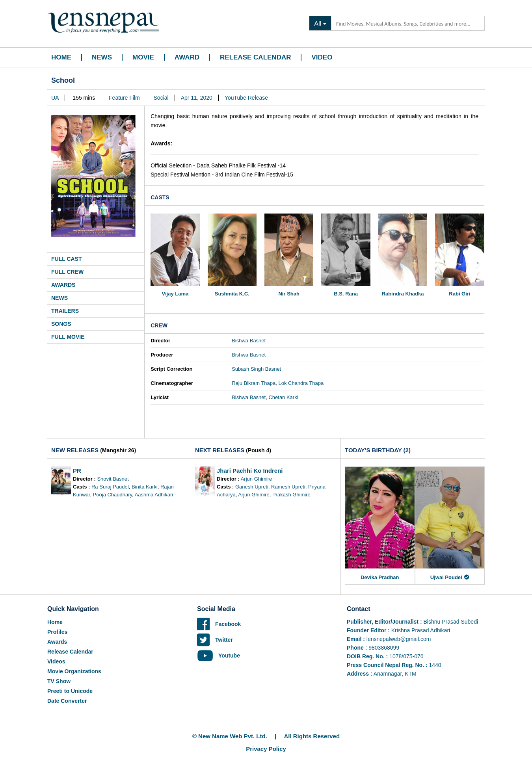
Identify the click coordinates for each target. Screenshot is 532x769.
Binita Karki (145, 487)
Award (187, 57)
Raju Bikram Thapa (254, 383)
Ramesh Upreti (288, 487)
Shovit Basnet (113, 479)
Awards (63, 285)
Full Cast (67, 259)
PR (77, 471)
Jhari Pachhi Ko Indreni (250, 471)
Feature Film (124, 98)
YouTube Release (246, 98)
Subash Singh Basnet (256, 369)
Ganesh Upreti (252, 487)
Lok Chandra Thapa (301, 383)
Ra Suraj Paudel (110, 487)
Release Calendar (255, 57)
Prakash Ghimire (291, 495)
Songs (61, 324)
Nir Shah (289, 294)
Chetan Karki (283, 397)
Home (61, 57)
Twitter (215, 640)
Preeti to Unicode (70, 691)
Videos (56, 661)
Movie (143, 57)
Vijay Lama (175, 294)
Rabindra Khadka (403, 294)
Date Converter (67, 701)
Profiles (57, 632)
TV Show (59, 681)
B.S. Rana (346, 294)
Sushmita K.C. (232, 294)
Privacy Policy (266, 749)
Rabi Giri (459, 294)
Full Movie (68, 337)
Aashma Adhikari (154, 495)
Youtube (219, 656)
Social (161, 98)
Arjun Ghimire (256, 479)
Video (322, 57)
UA (55, 98)
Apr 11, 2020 (197, 98)
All (318, 23)
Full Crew (67, 272)
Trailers (65, 311)
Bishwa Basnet (249, 341)
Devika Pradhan (380, 577)
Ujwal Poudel (450, 577)
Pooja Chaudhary (113, 495)
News (102, 57)
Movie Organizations (74, 671)
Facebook (219, 624)
